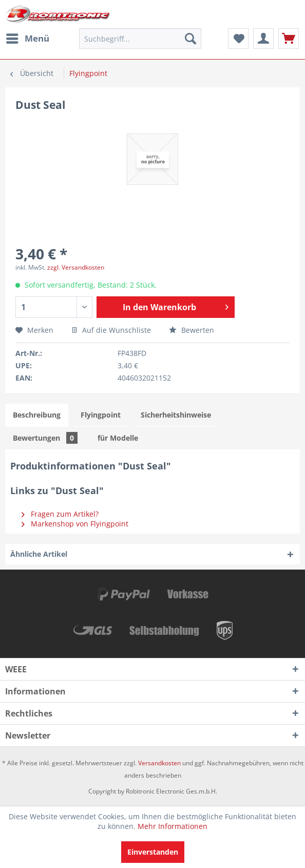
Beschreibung (37, 415)
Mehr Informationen (173, 826)
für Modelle (118, 438)
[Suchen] (190, 39)
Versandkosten (159, 763)
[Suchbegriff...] (140, 39)
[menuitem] (27, 39)
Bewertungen (45, 438)
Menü (28, 37)
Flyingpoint (101, 415)
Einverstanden (153, 852)
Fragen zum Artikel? (60, 514)
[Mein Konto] (263, 39)
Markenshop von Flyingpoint (75, 524)
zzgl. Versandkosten (76, 267)
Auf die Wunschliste (111, 330)
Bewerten (192, 330)
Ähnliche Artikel (39, 554)
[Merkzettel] (238, 39)
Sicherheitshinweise (176, 415)
